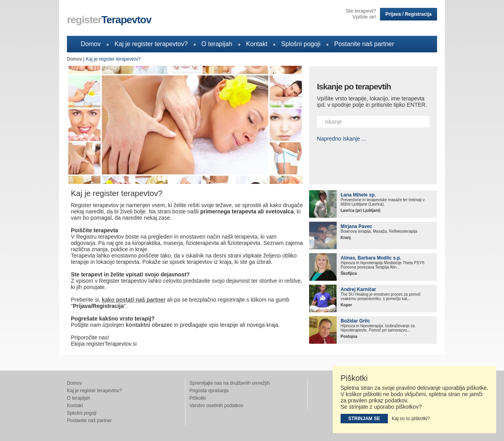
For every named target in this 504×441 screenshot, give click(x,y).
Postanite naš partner (364, 44)
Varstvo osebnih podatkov (216, 406)
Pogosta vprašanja (209, 391)
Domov (91, 44)
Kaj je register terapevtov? (151, 44)
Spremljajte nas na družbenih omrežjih (230, 383)
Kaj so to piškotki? (411, 419)
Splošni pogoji (301, 44)
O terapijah (217, 44)
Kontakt (257, 44)
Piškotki (197, 398)
